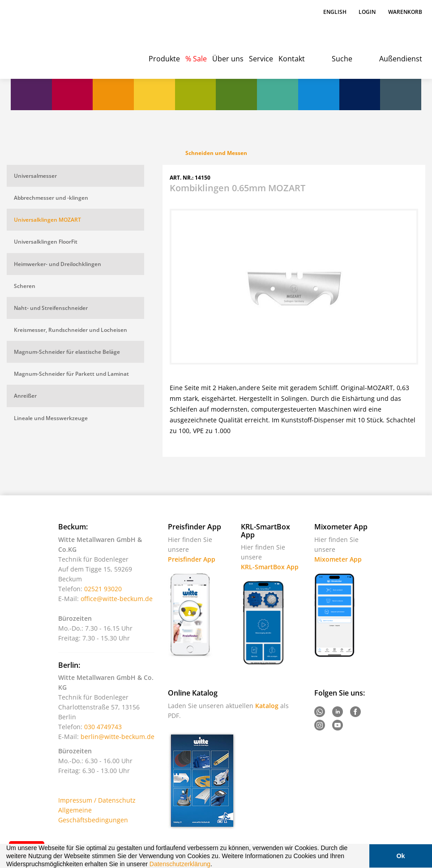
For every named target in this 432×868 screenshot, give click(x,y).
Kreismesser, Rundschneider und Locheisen (71, 330)
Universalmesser (35, 176)
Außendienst (401, 59)
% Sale (196, 59)
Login (367, 12)
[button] (215, 865)
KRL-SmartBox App (270, 567)
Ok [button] (400, 856)
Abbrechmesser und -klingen (51, 198)
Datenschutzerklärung (180, 864)
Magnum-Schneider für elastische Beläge (67, 352)
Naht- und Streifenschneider (51, 308)
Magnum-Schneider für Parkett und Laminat (71, 374)
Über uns (228, 59)
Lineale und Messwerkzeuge (51, 418)
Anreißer (25, 396)
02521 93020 (103, 589)
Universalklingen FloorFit (46, 242)
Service (261, 59)
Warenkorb (405, 12)
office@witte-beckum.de (117, 599)
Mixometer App (338, 559)
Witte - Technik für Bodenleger (41, 36)
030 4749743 (103, 727)
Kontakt (292, 59)
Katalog (267, 706)
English (336, 12)
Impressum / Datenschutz (97, 800)
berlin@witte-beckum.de (118, 737)
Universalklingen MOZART (47, 220)
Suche (342, 59)
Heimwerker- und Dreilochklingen (58, 264)
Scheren (25, 286)
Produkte (164, 59)
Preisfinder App (192, 559)
